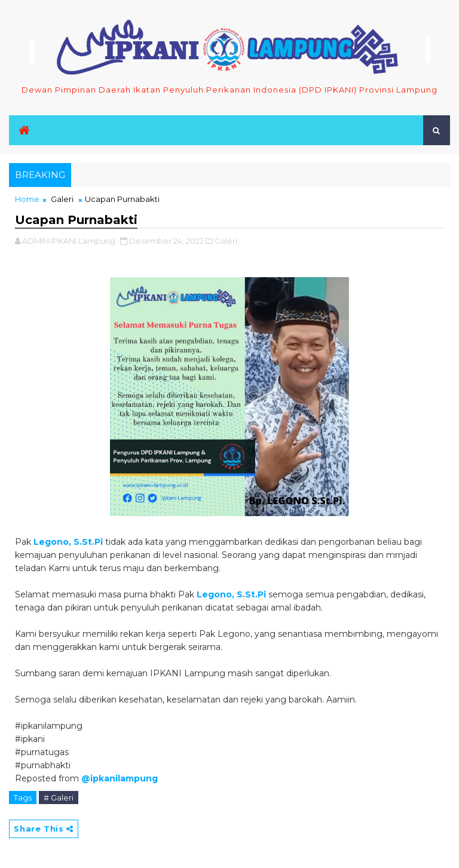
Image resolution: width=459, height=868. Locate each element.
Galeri (62, 199)
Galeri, (227, 241)
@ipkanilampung (120, 778)
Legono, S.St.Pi (68, 542)
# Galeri (59, 798)
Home (27, 199)
